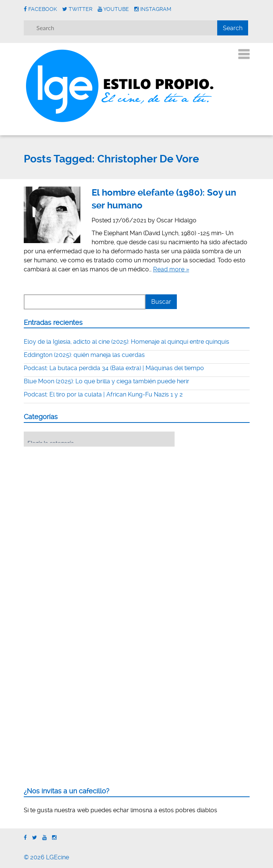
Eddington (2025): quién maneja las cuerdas (84, 355)
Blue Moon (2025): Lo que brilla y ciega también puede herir (107, 381)
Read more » (171, 269)
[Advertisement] (80, 499)
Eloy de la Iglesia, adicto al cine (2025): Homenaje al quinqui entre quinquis (127, 342)
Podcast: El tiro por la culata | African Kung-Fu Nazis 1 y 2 (103, 394)
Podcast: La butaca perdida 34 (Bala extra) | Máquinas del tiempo (114, 368)
